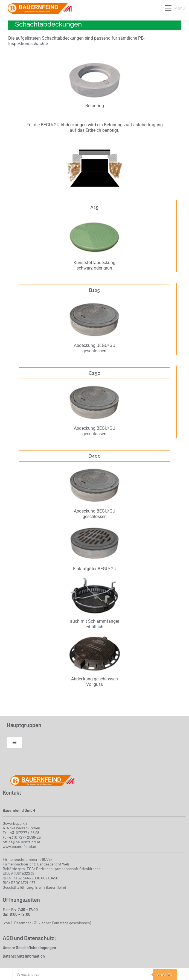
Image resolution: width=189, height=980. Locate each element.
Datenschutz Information (24, 956)
